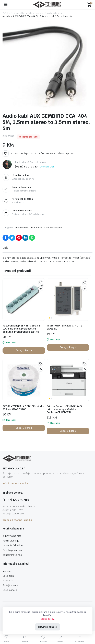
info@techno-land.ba (15, 483)
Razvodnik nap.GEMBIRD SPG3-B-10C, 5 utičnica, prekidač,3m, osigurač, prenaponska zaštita (22, 329)
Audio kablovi (53, 13)
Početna (6, 13)
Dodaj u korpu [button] (24, 350)
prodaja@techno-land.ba (17, 520)
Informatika (19, 13)
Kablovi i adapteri (36, 13)
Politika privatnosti (13, 550)
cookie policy (47, 619)
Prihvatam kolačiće (47, 627)
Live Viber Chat (47, 167)
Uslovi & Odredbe (13, 545)
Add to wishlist (6, 153)
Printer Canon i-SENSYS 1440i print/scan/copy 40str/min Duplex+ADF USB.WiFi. (64, 409)
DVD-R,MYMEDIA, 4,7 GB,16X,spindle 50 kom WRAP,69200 (23, 408)
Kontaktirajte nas (12, 555)
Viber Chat (8, 581)
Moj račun (8, 571)
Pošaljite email (11, 585)
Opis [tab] (5, 248)
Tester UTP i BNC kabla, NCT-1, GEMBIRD (65, 327)
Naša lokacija (10, 590)
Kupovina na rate (12, 536)
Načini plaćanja (11, 541)
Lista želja (8, 576)
